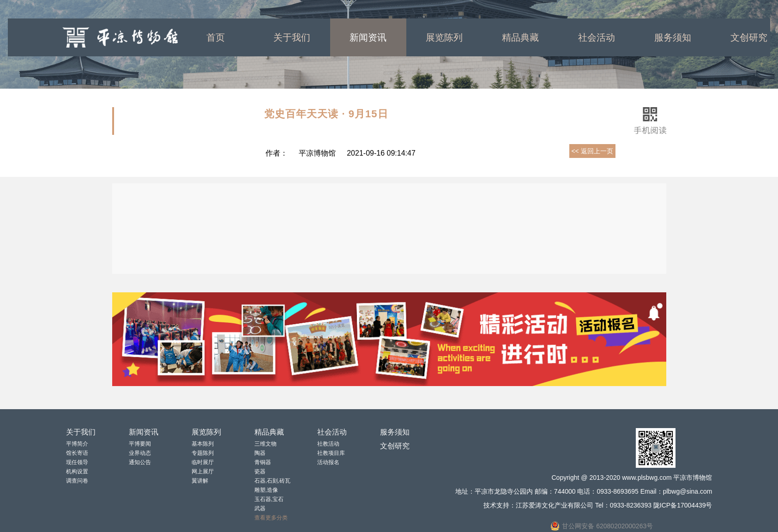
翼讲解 (200, 481)
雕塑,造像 (266, 490)
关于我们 (292, 37)
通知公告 (140, 462)
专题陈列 (203, 453)
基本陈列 (203, 444)
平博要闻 (140, 444)
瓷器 (260, 472)
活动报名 (328, 462)
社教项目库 (331, 453)
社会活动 (597, 37)
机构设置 (77, 472)
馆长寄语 (77, 453)
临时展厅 (203, 462)
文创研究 (395, 446)
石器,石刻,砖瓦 (273, 481)
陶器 (260, 453)
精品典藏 (520, 37)
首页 (216, 37)
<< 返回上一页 (592, 151)
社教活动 (328, 444)
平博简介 (77, 444)
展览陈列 (444, 37)
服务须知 (673, 37)
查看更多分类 (271, 518)
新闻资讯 (368, 37)
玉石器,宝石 (269, 499)
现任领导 (77, 462)
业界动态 (140, 453)
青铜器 (263, 462)
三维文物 (265, 444)
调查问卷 (77, 481)
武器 (260, 508)
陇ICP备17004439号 (683, 505)
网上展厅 (203, 472)
